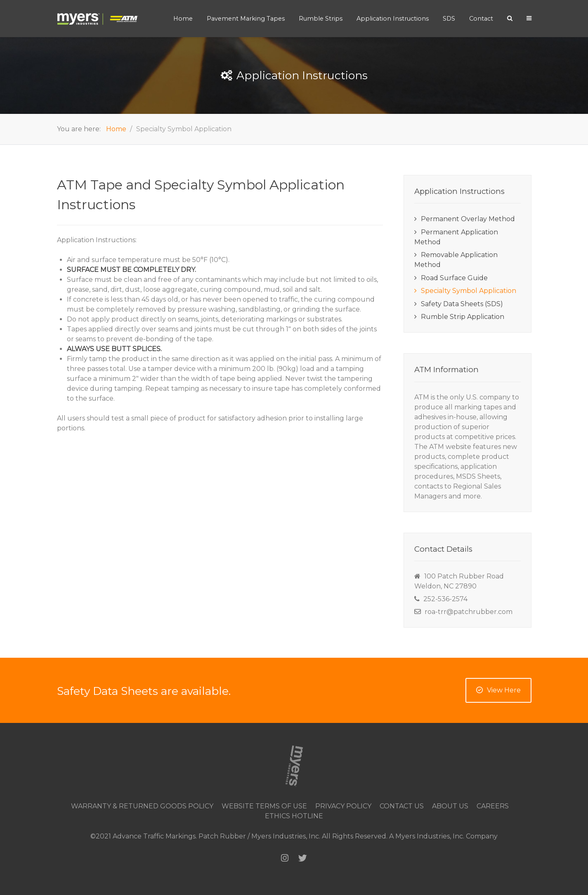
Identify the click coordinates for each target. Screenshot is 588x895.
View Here (498, 690)
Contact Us (402, 806)
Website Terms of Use (264, 806)
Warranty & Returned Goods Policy (142, 806)
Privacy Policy (343, 806)
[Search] (510, 18)
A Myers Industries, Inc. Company (443, 836)
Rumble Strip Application (463, 317)
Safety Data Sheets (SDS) (462, 304)
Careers (493, 806)
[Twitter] (303, 858)
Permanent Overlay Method (468, 219)
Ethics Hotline (294, 816)
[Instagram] (285, 858)
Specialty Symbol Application (469, 291)
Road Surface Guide (454, 278)
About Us (450, 806)
